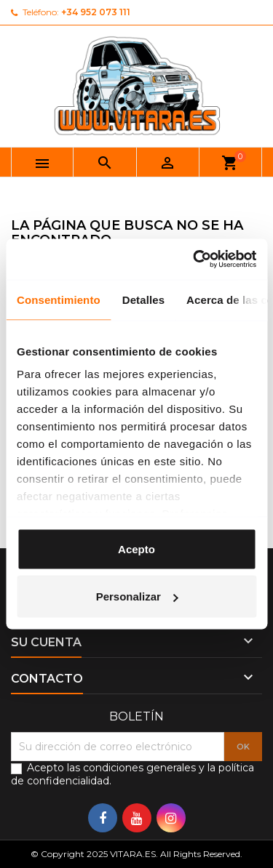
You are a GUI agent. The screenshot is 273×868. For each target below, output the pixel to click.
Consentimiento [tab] (59, 299)
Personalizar (137, 596)
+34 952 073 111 (96, 12)
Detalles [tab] (143, 299)
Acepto (136, 548)
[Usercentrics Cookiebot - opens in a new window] (194, 260)
